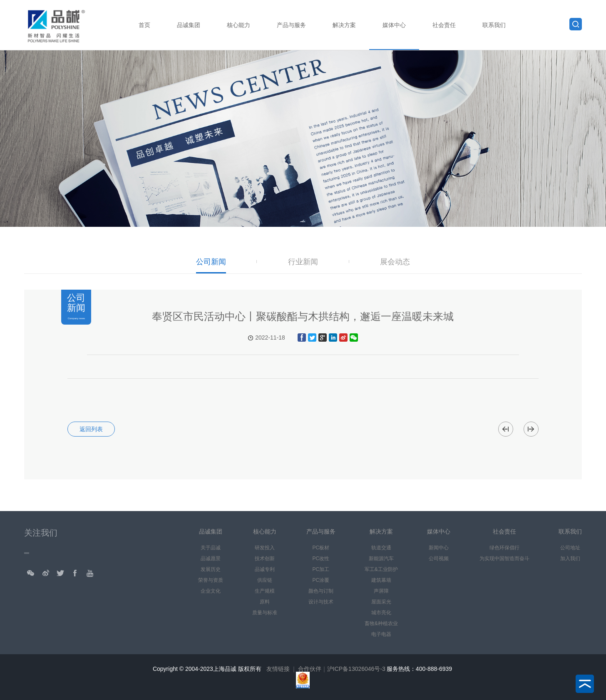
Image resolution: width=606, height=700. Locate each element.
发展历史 (211, 569)
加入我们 (570, 559)
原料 (265, 602)
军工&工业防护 (381, 569)
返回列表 (91, 429)
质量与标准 (265, 613)
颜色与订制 (321, 591)
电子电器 (381, 634)
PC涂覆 (321, 580)
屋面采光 (381, 602)
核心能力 (238, 25)
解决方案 (344, 25)
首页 (144, 25)
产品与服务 (291, 25)
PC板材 (321, 548)
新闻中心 (439, 548)
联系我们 (494, 25)
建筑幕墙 (381, 580)
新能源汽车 (381, 559)
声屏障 (381, 591)
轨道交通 (381, 548)
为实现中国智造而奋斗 (504, 559)
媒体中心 (394, 25)
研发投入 (265, 548)
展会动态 (395, 262)
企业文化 (211, 591)
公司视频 (439, 559)
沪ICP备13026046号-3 (356, 669)
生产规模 (265, 591)
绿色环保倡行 (504, 548)
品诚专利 (265, 569)
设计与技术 (321, 602)
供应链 (265, 580)
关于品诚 (211, 548)
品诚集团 (189, 25)
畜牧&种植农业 (381, 623)
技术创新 (265, 559)
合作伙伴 (310, 669)
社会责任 (444, 25)
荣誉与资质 (211, 580)
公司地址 (570, 548)
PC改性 (321, 559)
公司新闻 (211, 262)
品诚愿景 (211, 559)
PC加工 (321, 569)
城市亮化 (381, 613)
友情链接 (278, 669)
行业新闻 (303, 262)
